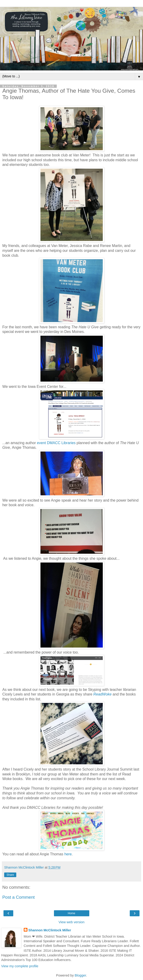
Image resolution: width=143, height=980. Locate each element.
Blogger (80, 975)
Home (71, 913)
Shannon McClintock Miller (50, 930)
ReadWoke (103, 694)
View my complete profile (20, 966)
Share (10, 875)
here (68, 854)
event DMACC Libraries (56, 443)
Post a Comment (18, 897)
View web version (72, 922)
